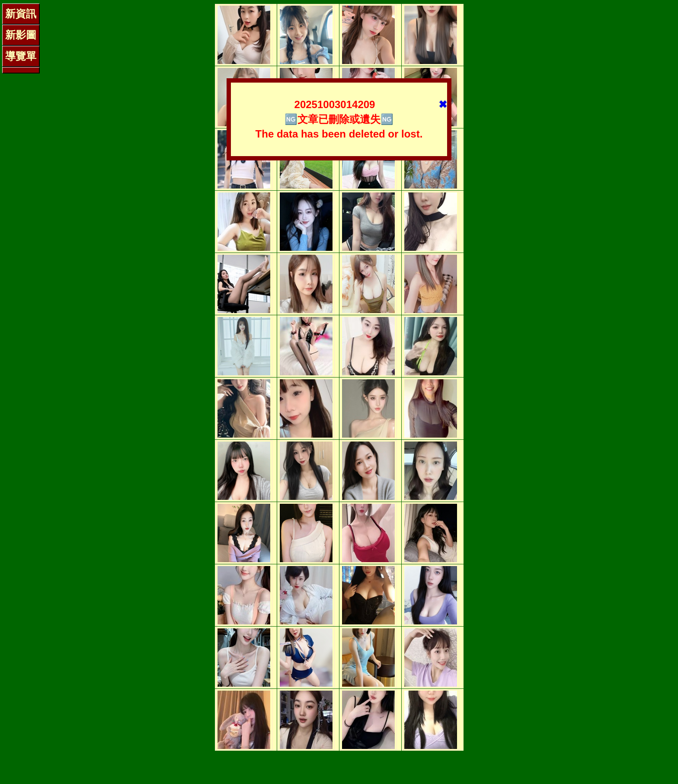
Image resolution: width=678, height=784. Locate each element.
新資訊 (21, 14)
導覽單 (21, 56)
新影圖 (21, 35)
